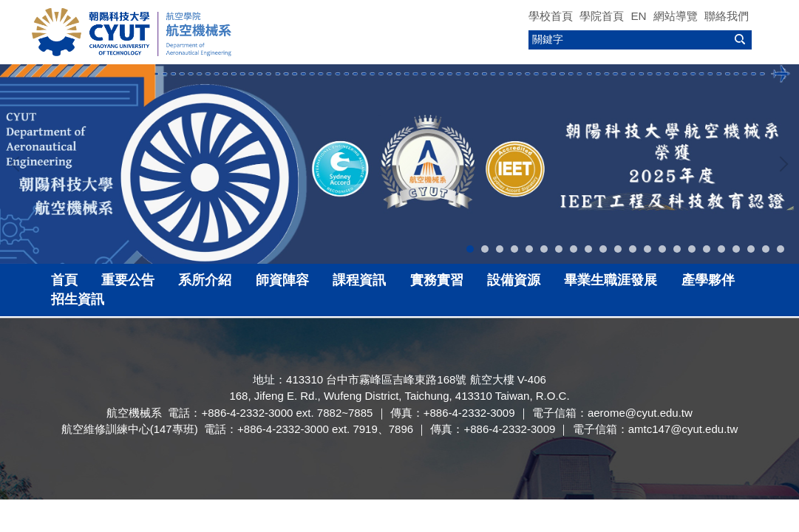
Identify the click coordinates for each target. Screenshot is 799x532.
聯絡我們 (727, 16)
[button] (18, 164)
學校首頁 (551, 16)
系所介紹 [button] (205, 280)
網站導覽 (676, 16)
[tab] (470, 249)
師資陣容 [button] (282, 280)
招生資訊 (78, 299)
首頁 (64, 280)
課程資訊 (359, 280)
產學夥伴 (708, 280)
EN (638, 16)
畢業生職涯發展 (611, 280)
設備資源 (514, 280)
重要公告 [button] (128, 280)
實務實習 (437, 280)
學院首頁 (602, 16)
